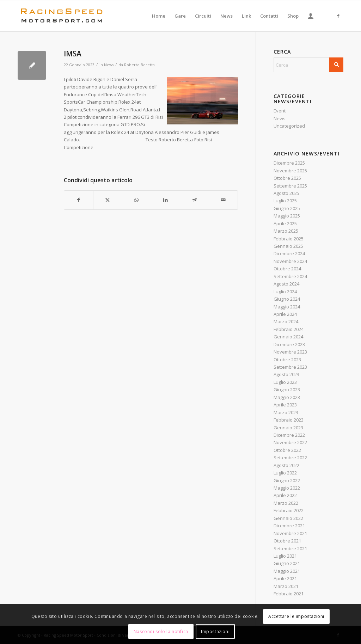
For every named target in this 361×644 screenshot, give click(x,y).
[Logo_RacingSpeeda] (62, 16)
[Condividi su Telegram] (194, 200)
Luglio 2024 (285, 292)
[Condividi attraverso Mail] (223, 200)
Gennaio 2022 (288, 518)
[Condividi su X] (108, 200)
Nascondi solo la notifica (161, 631)
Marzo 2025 (286, 231)
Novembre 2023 (290, 352)
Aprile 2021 (285, 578)
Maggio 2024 (287, 307)
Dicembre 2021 (289, 526)
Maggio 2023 (287, 397)
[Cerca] (308, 65)
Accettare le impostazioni (296, 616)
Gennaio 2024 (288, 337)
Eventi (280, 111)
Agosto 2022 (286, 465)
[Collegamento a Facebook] (338, 16)
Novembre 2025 (290, 171)
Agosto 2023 (286, 374)
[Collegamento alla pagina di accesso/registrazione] (311, 16)
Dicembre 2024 (289, 253)
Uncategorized (289, 126)
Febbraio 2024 (289, 329)
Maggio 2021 (287, 571)
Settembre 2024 (290, 276)
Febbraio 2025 (289, 239)
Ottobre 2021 (287, 541)
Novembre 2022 (290, 442)
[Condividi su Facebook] (79, 200)
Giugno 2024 (287, 299)
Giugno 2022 (287, 480)
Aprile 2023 (285, 405)
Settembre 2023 (290, 367)
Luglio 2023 (285, 382)
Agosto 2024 (286, 284)
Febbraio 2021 (289, 594)
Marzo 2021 (286, 586)
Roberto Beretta (139, 65)
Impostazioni (215, 631)
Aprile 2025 (285, 223)
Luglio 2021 (285, 556)
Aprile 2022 (285, 495)
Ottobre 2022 (287, 450)
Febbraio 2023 (289, 420)
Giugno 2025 (287, 208)
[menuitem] (159, 16)
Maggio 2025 (287, 216)
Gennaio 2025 (288, 246)
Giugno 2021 (287, 563)
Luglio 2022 (285, 473)
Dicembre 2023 (289, 344)
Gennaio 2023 (288, 428)
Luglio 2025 (285, 201)
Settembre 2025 (290, 186)
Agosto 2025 (286, 193)
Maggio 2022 (287, 488)
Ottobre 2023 (287, 360)
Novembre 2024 (290, 261)
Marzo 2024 (286, 321)
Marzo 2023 (286, 412)
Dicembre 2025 (289, 163)
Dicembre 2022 (289, 435)
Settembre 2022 (290, 458)
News (109, 65)
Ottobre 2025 (287, 178)
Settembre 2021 (290, 548)
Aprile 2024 (285, 314)
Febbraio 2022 (289, 510)
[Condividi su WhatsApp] (137, 200)
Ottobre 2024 (287, 269)
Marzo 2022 (286, 503)
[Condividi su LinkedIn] (166, 200)
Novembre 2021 (290, 533)
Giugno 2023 (287, 390)
